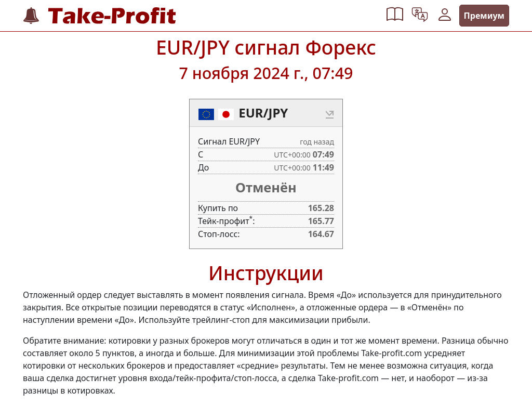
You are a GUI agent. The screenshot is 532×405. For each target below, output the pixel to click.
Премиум (484, 16)
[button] (395, 16)
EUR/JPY (263, 113)
